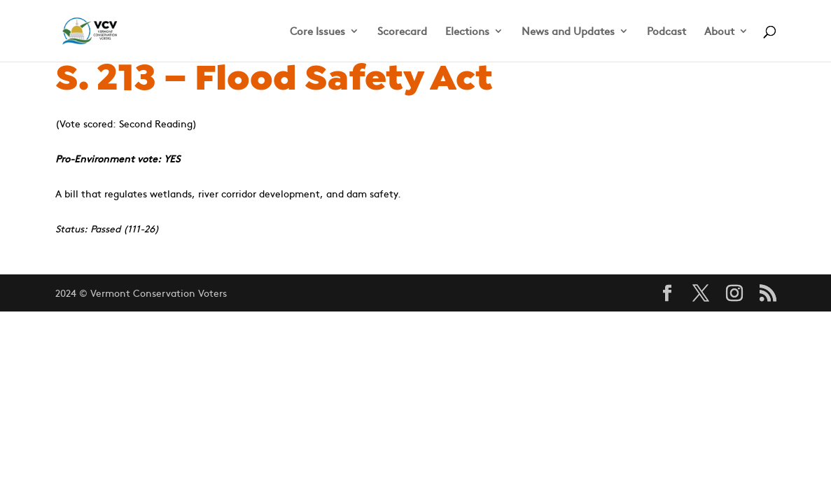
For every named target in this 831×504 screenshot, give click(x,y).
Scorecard (402, 32)
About (719, 32)
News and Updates (568, 32)
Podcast (666, 32)
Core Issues (317, 32)
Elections (467, 32)
